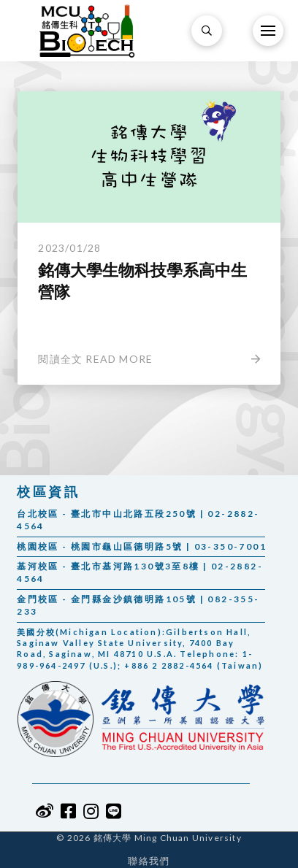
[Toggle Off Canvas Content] (268, 31)
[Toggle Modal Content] (207, 31)
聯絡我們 (149, 861)
